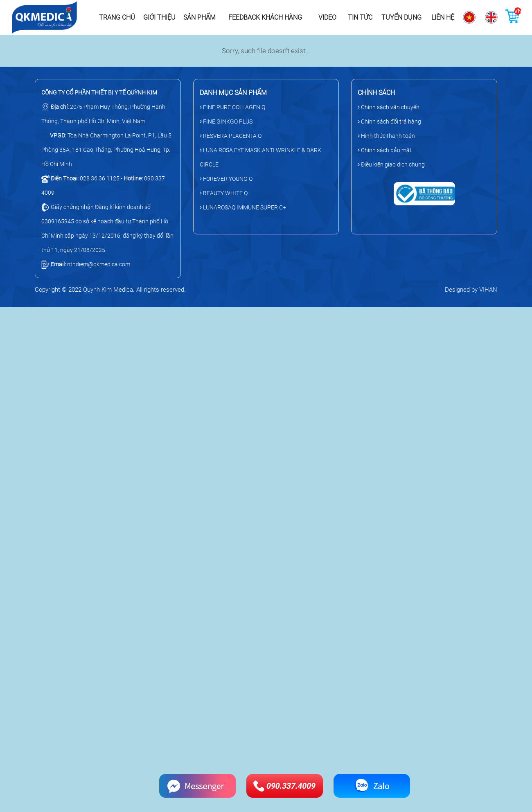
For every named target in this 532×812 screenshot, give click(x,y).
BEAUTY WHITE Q (224, 193)
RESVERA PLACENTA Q (231, 136)
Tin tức (360, 17)
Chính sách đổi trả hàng (389, 121)
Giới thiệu (159, 17)
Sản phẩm (199, 17)
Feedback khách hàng (265, 17)
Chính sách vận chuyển (389, 107)
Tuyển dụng (401, 17)
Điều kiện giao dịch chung (391, 164)
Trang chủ (117, 17)
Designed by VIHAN (471, 290)
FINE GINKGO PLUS (226, 121)
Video (327, 17)
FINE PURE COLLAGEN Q (232, 107)
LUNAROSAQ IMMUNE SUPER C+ (243, 207)
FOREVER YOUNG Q (226, 179)
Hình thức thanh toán (386, 136)
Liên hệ (443, 17)
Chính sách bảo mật (385, 150)
